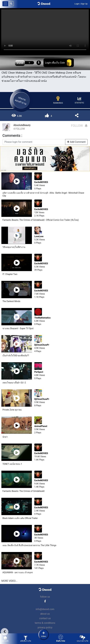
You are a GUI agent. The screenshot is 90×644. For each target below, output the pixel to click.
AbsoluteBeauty (22, 125)
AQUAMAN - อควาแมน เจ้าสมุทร (18, 572)
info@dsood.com (45, 609)
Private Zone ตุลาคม (12, 410)
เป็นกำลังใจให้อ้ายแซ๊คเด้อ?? (16, 356)
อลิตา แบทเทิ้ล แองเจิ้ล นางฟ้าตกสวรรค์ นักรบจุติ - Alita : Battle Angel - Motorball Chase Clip (43, 194)
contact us (45, 618)
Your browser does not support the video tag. (45, 31)
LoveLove (39, 236)
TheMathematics (42, 318)
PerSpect (39, 372)
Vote (20, 63)
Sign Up (84, 4)
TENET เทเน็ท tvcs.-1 (12, 464)
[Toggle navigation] (5, 4)
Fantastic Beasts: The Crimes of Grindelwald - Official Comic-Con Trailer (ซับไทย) (41, 220)
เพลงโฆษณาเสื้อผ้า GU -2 (14, 383)
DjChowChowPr (42, 345)
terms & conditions (45, 623)
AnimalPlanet (41, 426)
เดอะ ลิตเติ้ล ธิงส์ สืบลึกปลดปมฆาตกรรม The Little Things (29, 545)
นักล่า (5, 437)
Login (77, 4)
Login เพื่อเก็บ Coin (55, 63)
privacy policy (45, 627)
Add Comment (76, 142)
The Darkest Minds (11, 301)
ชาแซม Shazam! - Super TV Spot (18, 328)
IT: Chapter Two (10, 274)
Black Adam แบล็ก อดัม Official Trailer (20, 518)
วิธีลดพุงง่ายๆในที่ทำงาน (14, 247)
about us (45, 614)
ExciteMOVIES (41, 182)
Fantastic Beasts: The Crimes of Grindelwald (23, 491)
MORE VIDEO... (9, 581)
